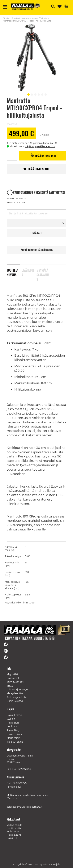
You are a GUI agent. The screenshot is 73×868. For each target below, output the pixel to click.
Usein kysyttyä (15, 701)
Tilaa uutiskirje (15, 742)
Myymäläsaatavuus (43, 272)
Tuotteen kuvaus (13, 272)
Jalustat (44, 18)
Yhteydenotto (15, 693)
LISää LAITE (37, 233)
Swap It (11, 719)
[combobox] (36, 213)
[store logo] (26, 7)
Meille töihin (14, 738)
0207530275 (20, 783)
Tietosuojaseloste (17, 697)
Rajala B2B (13, 723)
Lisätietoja (28, 272)
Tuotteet (16, 18)
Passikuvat (13, 678)
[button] (28, 94)
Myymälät (12, 674)
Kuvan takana (15, 734)
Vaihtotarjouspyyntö (18, 690)
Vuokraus (12, 726)
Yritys (10, 686)
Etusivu (6, 18)
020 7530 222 (14, 769)
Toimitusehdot (15, 682)
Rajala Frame (14, 715)
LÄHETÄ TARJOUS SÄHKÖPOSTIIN (36, 250)
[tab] (14, 270)
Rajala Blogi (13, 730)
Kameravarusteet (30, 18)
